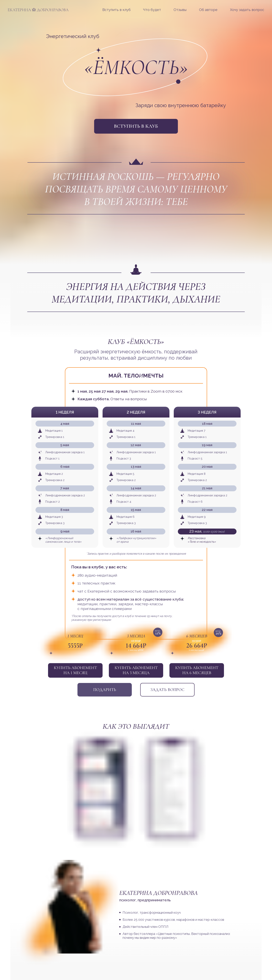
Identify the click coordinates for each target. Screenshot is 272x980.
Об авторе (208, 10)
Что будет (152, 10)
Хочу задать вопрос (247, 10)
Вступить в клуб (116, 10)
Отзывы (180, 10)
